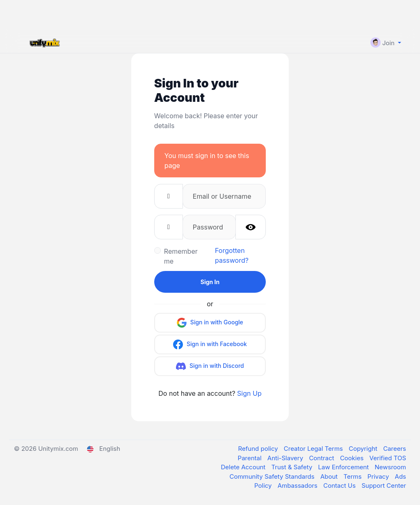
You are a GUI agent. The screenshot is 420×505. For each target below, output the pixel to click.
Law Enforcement (345, 467)
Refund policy (259, 449)
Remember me (181, 256)
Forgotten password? (232, 255)
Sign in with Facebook (210, 344)
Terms (353, 476)
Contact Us (340, 485)
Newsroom (391, 467)
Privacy (379, 476)
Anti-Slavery (286, 458)
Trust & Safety (293, 467)
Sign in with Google (210, 323)
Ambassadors (298, 485)
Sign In (210, 282)
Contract (322, 458)
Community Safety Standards (273, 476)
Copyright (364, 449)
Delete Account (244, 467)
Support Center (384, 485)
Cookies (353, 458)
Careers (395, 449)
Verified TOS (388, 458)
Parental (251, 458)
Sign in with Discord (210, 366)
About (330, 476)
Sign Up (249, 393)
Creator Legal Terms (314, 449)
